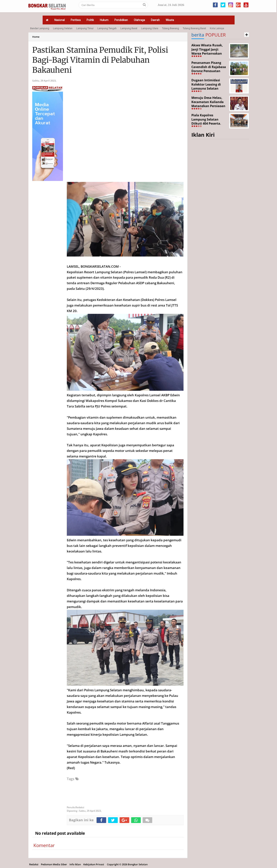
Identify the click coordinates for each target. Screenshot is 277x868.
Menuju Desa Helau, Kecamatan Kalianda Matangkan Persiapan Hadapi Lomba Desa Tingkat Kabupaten (208, 106)
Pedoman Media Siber (54, 864)
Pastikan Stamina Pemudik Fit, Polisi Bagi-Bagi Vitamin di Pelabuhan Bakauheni (100, 60)
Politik (90, 20)
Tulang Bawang (170, 28)
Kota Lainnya (217, 28)
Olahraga (139, 20)
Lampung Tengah (107, 28)
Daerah (155, 20)
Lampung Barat (129, 28)
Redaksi (34, 864)
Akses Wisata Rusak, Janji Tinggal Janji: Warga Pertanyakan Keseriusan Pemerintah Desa (207, 53)
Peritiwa (76, 20)
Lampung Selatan (63, 28)
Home (36, 37)
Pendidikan (121, 20)
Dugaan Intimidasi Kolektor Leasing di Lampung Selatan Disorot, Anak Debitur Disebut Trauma (208, 88)
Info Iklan (75, 864)
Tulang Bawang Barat (194, 28)
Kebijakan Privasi (94, 864)
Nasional (60, 20)
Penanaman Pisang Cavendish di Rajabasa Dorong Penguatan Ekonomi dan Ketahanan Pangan (209, 71)
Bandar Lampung (40, 28)
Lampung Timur (85, 28)
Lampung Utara (150, 28)
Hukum (104, 20)
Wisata (170, 20)
